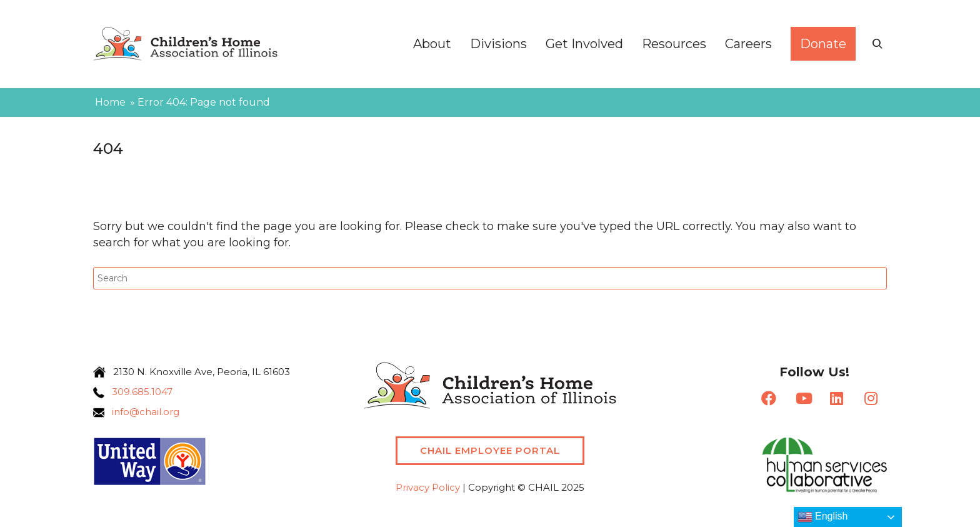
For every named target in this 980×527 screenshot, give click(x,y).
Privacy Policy (428, 487)
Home (110, 102)
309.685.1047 (138, 392)
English (823, 517)
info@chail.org (142, 412)
